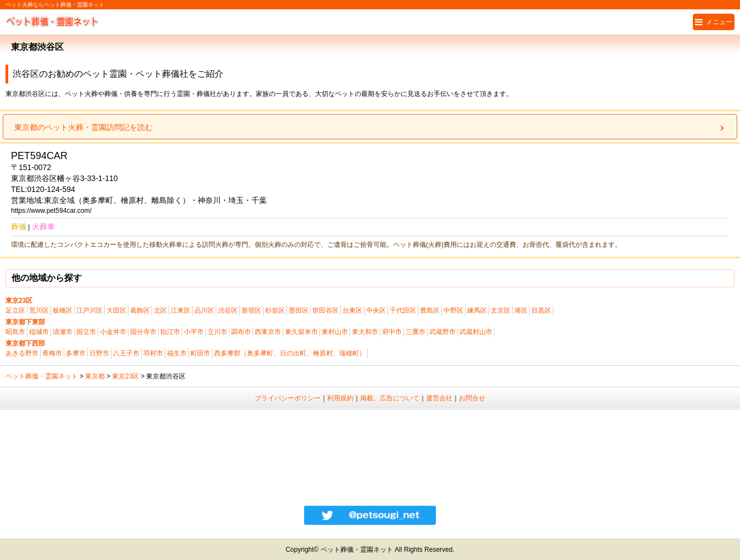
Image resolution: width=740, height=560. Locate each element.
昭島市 (15, 332)
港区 (521, 310)
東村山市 (335, 332)
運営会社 (439, 398)
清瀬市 (63, 332)
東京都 (95, 376)
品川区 (204, 310)
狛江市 (170, 332)
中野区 (453, 310)
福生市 (177, 353)
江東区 (181, 310)
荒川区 (39, 310)
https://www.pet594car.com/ (51, 211)
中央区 (376, 310)
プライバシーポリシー (288, 398)
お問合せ (472, 398)
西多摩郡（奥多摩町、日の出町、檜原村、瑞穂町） (290, 353)
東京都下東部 (25, 322)
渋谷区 (228, 310)
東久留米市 (301, 332)
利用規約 (340, 398)
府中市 (392, 332)
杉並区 (275, 310)
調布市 (241, 332)
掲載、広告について (390, 398)
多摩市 (76, 353)
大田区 (116, 310)
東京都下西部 (25, 343)
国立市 (86, 332)
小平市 (194, 332)
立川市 (217, 332)
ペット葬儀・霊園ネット (42, 376)
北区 (160, 310)
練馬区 (477, 310)
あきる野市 (22, 353)
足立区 (15, 310)
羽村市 (153, 353)
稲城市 (39, 332)
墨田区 (299, 310)
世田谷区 (326, 310)
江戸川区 (89, 310)
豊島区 (430, 310)
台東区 (352, 310)
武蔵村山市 (476, 332)
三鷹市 (416, 332)
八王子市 (126, 353)
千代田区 (403, 310)
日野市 (99, 353)
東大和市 (365, 332)
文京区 (501, 310)
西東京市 (268, 332)
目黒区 (541, 310)
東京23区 (19, 301)
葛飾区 (140, 310)
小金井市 (113, 332)
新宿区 (251, 310)
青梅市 (52, 353)
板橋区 (63, 310)
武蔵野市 (442, 332)
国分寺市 (143, 332)
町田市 (200, 353)
